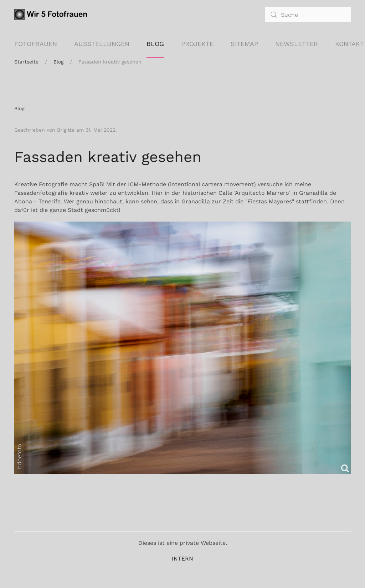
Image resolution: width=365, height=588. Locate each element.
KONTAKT (349, 44)
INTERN (182, 559)
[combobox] (308, 15)
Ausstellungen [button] (102, 44)
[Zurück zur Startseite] (52, 15)
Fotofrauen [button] (36, 44)
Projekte (197, 44)
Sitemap (244, 44)
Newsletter (297, 44)
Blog (155, 44)
